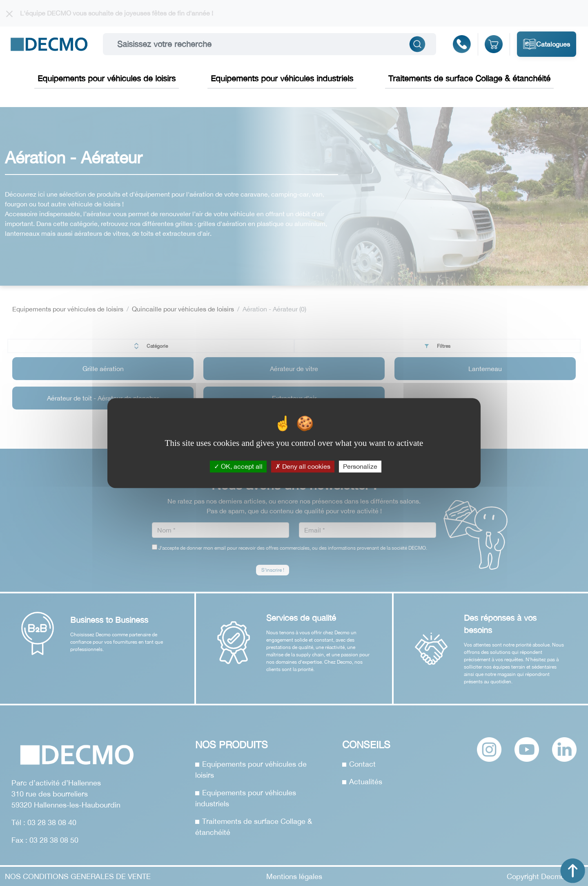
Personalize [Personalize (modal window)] (360, 466)
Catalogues (547, 44)
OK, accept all (238, 466)
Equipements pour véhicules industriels (282, 78)
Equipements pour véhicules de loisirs (107, 78)
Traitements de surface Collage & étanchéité (469, 78)
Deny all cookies (303, 466)
